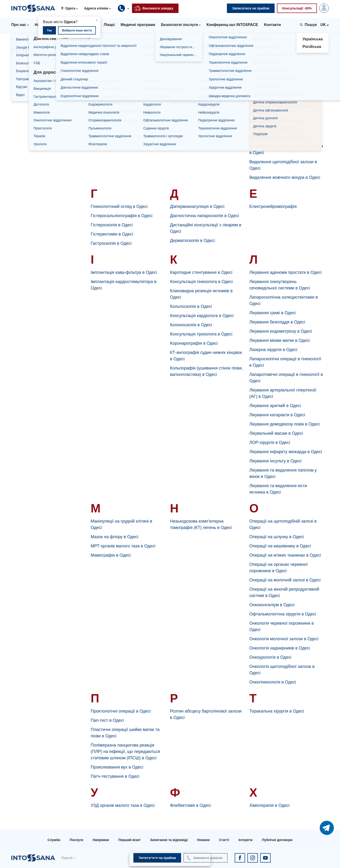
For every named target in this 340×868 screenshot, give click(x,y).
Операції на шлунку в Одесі (277, 537)
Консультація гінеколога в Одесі (201, 282)
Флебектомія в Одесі (190, 805)
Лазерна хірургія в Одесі (273, 350)
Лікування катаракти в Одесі (277, 415)
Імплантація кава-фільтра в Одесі (124, 272)
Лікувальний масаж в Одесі (276, 433)
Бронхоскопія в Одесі (191, 93)
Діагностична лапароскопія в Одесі (204, 216)
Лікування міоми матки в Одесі (280, 340)
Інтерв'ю (245, 840)
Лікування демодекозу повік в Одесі (285, 424)
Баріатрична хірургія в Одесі (198, 75)
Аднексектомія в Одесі (113, 102)
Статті (224, 840)
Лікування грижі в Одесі (272, 313)
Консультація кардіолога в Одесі (202, 316)
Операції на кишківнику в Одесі (280, 546)
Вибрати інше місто (77, 30)
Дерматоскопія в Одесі (192, 241)
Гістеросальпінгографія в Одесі (121, 216)
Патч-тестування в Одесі (115, 776)
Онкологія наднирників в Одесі (280, 648)
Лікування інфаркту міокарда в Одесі (286, 452)
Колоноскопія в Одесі (191, 325)
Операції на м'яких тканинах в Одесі (285, 555)
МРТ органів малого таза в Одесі (123, 546)
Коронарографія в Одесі (194, 343)
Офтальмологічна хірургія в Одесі (283, 614)
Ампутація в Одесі (109, 84)
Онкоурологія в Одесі (270, 657)
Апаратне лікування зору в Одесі (123, 121)
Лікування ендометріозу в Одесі (281, 331)
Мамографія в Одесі (111, 555)
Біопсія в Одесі (185, 84)
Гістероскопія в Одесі (112, 225)
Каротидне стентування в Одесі (201, 272)
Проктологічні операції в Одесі (121, 711)
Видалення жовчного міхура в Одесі (285, 177)
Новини (203, 840)
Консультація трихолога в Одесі (201, 334)
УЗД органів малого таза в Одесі (123, 805)
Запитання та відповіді (169, 840)
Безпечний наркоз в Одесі (195, 102)
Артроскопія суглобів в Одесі (119, 75)
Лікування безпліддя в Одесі (277, 322)
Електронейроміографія (273, 206)
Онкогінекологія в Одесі (273, 682)
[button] (71, 8)
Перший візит (129, 840)
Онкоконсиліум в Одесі (272, 605)
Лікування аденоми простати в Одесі (285, 272)
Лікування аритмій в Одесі (275, 406)
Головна (19, 40)
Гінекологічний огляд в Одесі (119, 206)
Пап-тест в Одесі (107, 720)
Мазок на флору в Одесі (115, 537)
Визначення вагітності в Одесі (279, 137)
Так (49, 30)
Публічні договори (277, 840)
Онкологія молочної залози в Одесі (284, 639)
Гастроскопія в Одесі (111, 243)
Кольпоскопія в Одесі (191, 306)
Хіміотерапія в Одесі (269, 805)
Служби (54, 840)
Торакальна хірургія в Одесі (277, 711)
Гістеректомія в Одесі (112, 234)
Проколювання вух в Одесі (117, 767)
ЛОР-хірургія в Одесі (270, 443)
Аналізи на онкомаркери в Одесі (123, 112)
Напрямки (101, 840)
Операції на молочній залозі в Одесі (285, 580)
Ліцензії (67, 858)
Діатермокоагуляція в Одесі (197, 206)
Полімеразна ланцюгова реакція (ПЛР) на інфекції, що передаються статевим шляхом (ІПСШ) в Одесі (125, 752)
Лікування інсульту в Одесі (275, 461)
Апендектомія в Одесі (112, 93)
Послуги (76, 840)
